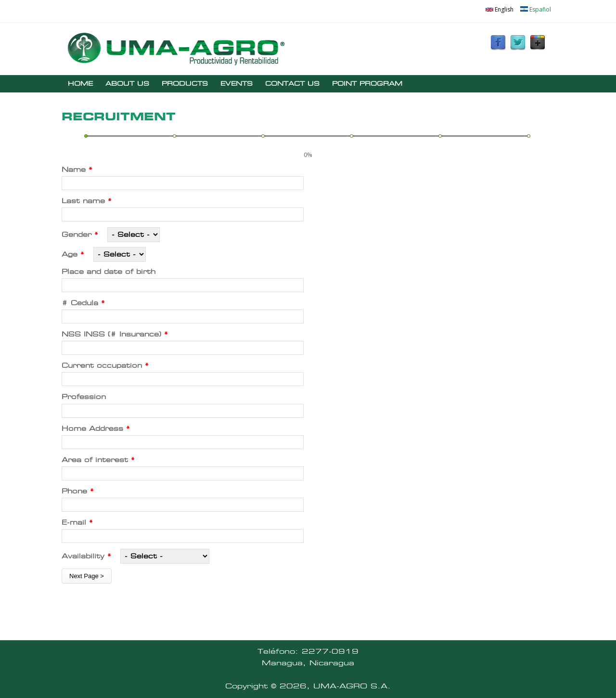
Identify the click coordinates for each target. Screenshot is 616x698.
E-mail (77, 523)
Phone (78, 491)
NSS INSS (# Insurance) (115, 334)
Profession (84, 397)
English (500, 9)
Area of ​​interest (98, 460)
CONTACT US (292, 84)
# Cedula (83, 303)
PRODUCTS (185, 84)
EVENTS (237, 84)
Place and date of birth (109, 272)
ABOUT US (127, 84)
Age (73, 254)
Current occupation (105, 366)
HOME (80, 84)
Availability (86, 556)
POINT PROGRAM (367, 84)
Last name (87, 201)
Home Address (96, 429)
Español (536, 9)
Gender (80, 235)
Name (77, 170)
